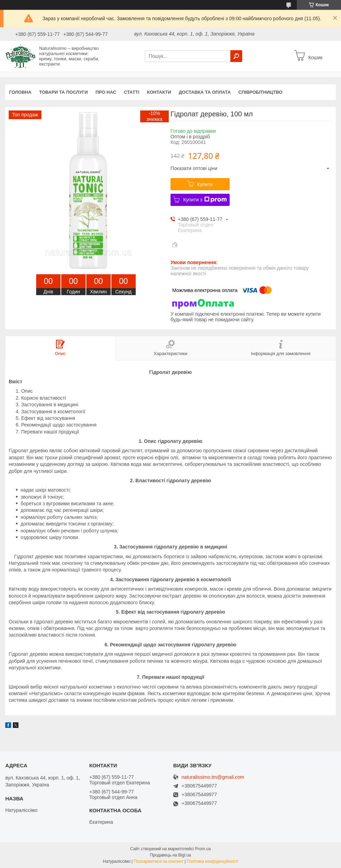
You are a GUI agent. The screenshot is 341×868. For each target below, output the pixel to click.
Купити (205, 184)
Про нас (106, 92)
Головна (20, 92)
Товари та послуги (63, 92)
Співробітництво (260, 92)
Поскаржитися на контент (159, 861)
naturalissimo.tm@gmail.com (213, 777)
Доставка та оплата (205, 92)
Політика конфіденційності (213, 861)
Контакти (159, 92)
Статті (132, 92)
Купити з (205, 200)
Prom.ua (203, 849)
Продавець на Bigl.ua (170, 855)
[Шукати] (236, 56)
